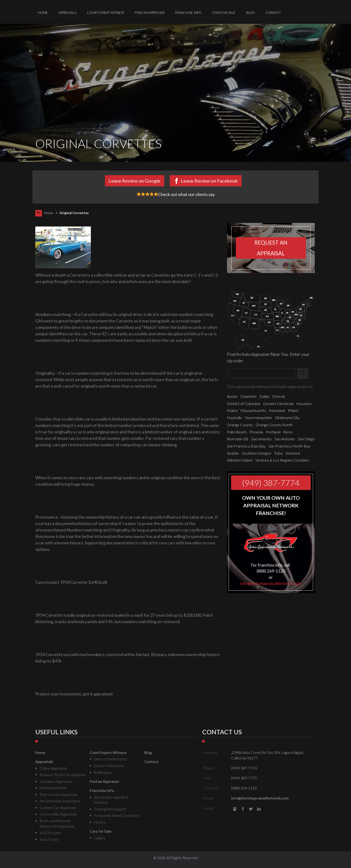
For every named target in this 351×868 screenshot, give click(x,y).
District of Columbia (244, 403)
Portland (273, 432)
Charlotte (248, 396)
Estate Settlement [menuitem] (109, 766)
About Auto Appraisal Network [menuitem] (111, 800)
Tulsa (278, 453)
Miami (293, 410)
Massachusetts (253, 410)
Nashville (235, 418)
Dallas (264, 396)
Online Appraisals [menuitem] (53, 768)
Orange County (240, 425)
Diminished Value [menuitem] (53, 788)
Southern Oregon (257, 453)
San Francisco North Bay (289, 446)
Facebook (243, 809)
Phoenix (256, 432)
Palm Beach (237, 432)
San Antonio (285, 439)
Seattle (233, 453)
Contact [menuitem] (273, 13)
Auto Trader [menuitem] (49, 839)
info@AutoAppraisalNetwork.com (271, 583)
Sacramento (261, 439)
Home (49, 213)
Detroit (279, 396)
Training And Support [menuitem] (110, 809)
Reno (288, 432)
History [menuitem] (100, 822)
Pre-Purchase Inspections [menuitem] (60, 801)
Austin (232, 396)
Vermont (293, 453)
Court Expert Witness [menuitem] (106, 13)
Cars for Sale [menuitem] (224, 13)
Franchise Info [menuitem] (188, 13)
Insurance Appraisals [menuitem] (56, 781)
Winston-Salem (240, 460)
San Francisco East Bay (246, 446)
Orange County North (274, 425)
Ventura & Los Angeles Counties (282, 460)
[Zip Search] (261, 374)
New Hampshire (258, 418)
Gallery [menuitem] (100, 838)
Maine (232, 410)
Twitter (251, 809)
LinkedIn (259, 809)
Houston (304, 403)
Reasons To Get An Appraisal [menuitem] (62, 775)
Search (305, 374)
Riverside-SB (238, 439)
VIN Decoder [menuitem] (50, 833)
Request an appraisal (271, 248)
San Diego (306, 439)
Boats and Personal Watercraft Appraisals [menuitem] (57, 823)
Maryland (277, 410)
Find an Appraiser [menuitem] (150, 13)
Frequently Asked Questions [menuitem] (117, 815)
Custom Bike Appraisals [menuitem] (58, 814)
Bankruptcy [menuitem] (103, 772)
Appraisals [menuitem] (67, 13)
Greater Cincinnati (278, 403)
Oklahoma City (287, 418)
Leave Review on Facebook (209, 181)
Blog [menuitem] (250, 13)
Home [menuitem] (43, 13)
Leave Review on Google (134, 181)
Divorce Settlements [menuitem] (111, 759)
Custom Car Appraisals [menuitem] (58, 808)
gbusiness (235, 809)
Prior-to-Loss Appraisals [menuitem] (59, 794)
